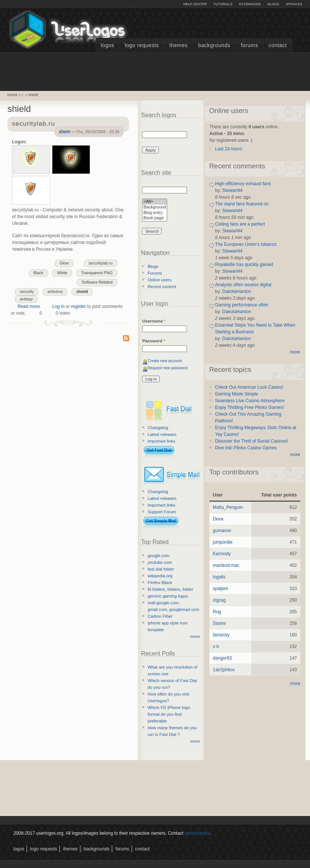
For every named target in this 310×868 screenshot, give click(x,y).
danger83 (222, 658)
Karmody (222, 554)
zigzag (219, 600)
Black (38, 273)
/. (23, 95)
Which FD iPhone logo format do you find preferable (169, 714)
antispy (26, 299)
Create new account (165, 361)
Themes (179, 45)
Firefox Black (160, 583)
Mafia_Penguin (228, 507)
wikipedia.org (160, 576)
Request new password (168, 368)
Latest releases (162, 434)
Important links (162, 441)
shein (65, 132)
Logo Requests (142, 45)
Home (13, 95)
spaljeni (220, 589)
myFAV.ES (294, 4)
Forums (249, 45)
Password (154, 341)
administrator (198, 833)
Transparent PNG (97, 273)
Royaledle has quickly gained (244, 265)
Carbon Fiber (160, 616)
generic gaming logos (168, 596)
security (27, 291)
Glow (64, 263)
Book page (155, 218)
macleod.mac (226, 565)
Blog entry (155, 213)
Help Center (195, 4)
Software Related (97, 282)
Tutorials (223, 4)
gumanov (222, 531)
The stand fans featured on (242, 204)
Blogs (273, 4)
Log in (59, 306)
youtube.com (160, 562)
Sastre (219, 623)
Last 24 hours (229, 149)
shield (33, 95)
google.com (159, 556)
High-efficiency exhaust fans (243, 184)
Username (154, 321)
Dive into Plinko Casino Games (246, 448)
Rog (217, 612)
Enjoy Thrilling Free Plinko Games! (250, 407)
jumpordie (223, 542)
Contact (278, 45)
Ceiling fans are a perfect (240, 224)
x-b (216, 647)
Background (155, 207)
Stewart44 (232, 190)
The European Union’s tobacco (246, 244)
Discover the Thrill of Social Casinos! (251, 441)
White (62, 273)
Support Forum (162, 512)
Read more (29, 306)
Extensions (250, 4)
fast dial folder (161, 569)
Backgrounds (214, 45)
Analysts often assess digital (243, 285)
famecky (221, 635)
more (195, 636)
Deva (218, 519)
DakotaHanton (237, 291)
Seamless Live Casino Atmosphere (250, 401)
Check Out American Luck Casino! (249, 387)
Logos (107, 45)
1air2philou (224, 670)
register (79, 306)
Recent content (162, 287)
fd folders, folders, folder (171, 589)
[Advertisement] (155, 71)
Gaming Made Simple (237, 394)
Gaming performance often (242, 305)
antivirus (55, 291)
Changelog (158, 428)
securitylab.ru (101, 263)
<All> (155, 202)
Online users (160, 280)
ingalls (219, 577)
